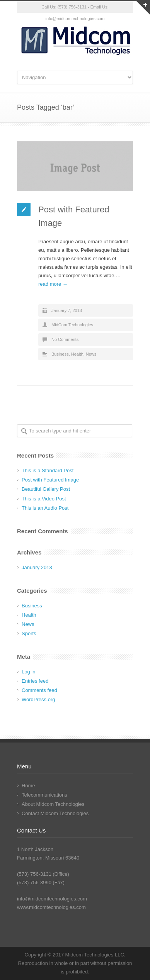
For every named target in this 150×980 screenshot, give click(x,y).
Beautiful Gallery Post (46, 489)
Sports (29, 633)
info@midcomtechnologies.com (52, 899)
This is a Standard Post (48, 471)
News (91, 354)
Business (60, 354)
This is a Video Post (44, 499)
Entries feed (35, 681)
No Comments (65, 339)
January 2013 (37, 567)
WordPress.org (38, 699)
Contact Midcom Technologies (55, 813)
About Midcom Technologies (53, 804)
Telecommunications (44, 795)
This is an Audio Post (45, 508)
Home (28, 786)
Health (77, 354)
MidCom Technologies (72, 325)
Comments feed (39, 690)
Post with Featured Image (50, 480)
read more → (53, 284)
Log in (28, 672)
